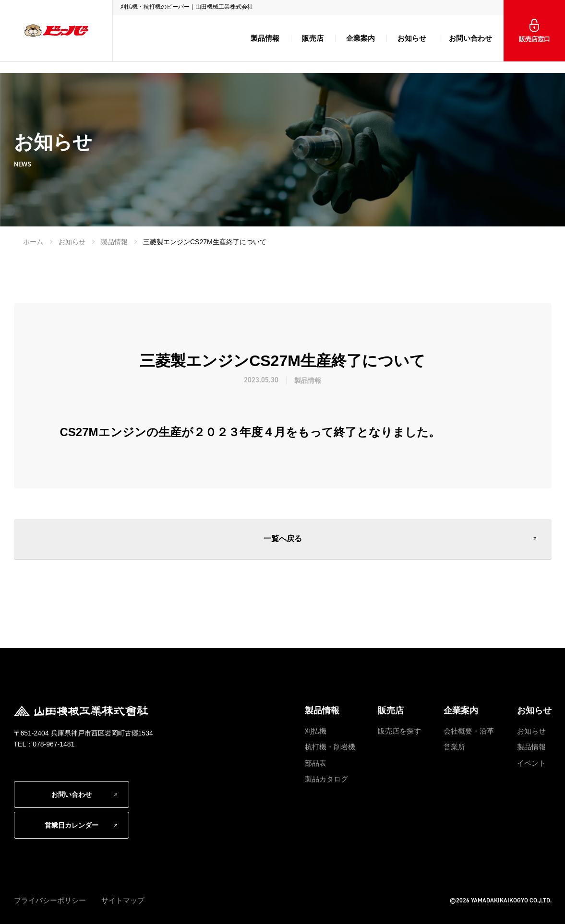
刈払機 (316, 731)
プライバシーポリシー (50, 900)
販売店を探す (399, 731)
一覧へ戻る (283, 539)
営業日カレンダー (72, 825)
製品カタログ (326, 779)
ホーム (33, 242)
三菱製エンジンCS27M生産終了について (205, 242)
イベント (531, 763)
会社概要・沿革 (469, 731)
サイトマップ (123, 900)
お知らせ (412, 38)
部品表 (316, 763)
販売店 (313, 38)
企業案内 (361, 38)
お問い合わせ (470, 38)
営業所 (454, 747)
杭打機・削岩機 (330, 747)
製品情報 (265, 38)
